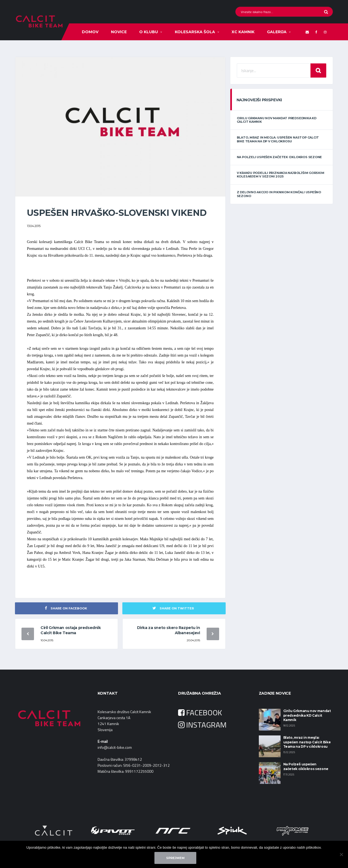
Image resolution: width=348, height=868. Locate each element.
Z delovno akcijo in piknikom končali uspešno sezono (279, 194)
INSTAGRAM (202, 725)
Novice (119, 32)
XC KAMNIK (243, 32)
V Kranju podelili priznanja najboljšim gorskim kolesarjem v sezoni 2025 (281, 175)
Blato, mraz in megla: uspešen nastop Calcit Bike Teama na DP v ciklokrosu (278, 139)
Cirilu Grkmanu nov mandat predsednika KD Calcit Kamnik (277, 120)
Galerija (277, 32)
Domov (90, 32)
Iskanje (318, 70)
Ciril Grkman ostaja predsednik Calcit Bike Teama (71, 630)
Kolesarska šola (195, 32)
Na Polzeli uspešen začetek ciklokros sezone (279, 157)
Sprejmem (175, 858)
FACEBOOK (200, 712)
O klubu (149, 32)
